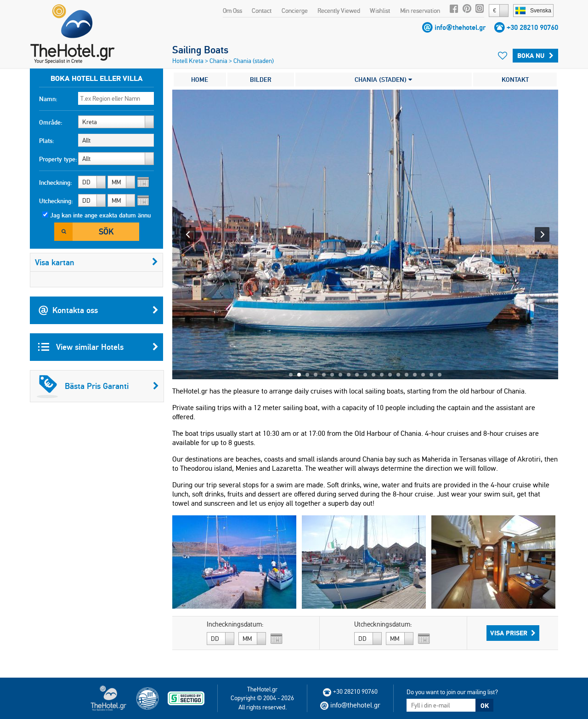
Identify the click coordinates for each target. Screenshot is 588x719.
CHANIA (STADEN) (383, 80)
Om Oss (232, 11)
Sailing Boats (200, 50)
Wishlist (380, 11)
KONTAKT (515, 80)
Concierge (295, 11)
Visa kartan (96, 262)
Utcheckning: (56, 201)
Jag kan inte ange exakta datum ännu (100, 215)
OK (485, 706)
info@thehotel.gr (460, 27)
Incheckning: (56, 183)
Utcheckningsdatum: (383, 624)
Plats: (47, 141)
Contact (262, 11)
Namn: (48, 99)
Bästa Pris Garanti (98, 386)
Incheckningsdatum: (235, 624)
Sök (106, 231)
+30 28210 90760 (532, 27)
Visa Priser (513, 633)
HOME (200, 80)
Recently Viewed (339, 11)
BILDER (261, 80)
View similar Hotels (98, 347)
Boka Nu (535, 56)
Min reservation (420, 11)
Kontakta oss (98, 310)
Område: (51, 122)
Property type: (58, 159)
